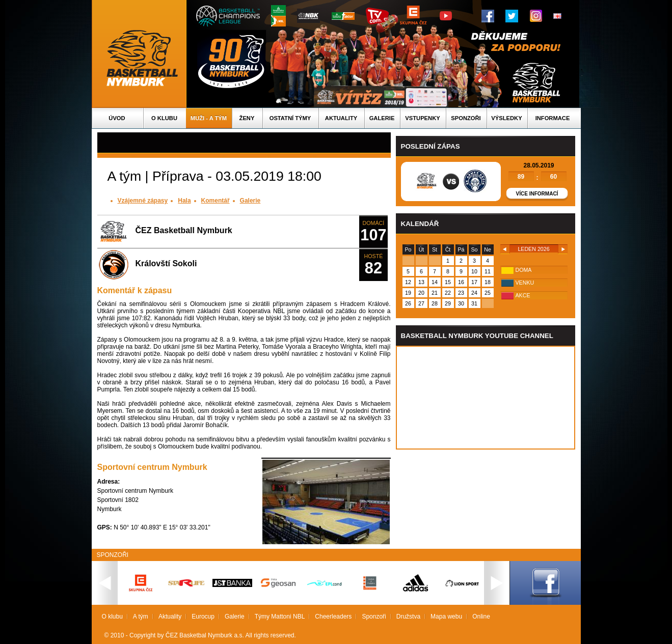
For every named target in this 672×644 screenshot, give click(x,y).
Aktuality (341, 118)
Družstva (408, 617)
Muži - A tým (209, 118)
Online (481, 617)
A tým (141, 617)
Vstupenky (422, 118)
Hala (184, 201)
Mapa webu (446, 617)
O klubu (164, 118)
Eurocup (203, 617)
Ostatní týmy (290, 118)
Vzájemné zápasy (143, 201)
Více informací (537, 194)
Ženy (247, 118)
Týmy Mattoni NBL (280, 617)
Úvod (117, 118)
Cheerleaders (333, 617)
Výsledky (506, 118)
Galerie (382, 118)
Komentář (216, 201)
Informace (553, 118)
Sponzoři (466, 118)
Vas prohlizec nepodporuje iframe (486, 398)
